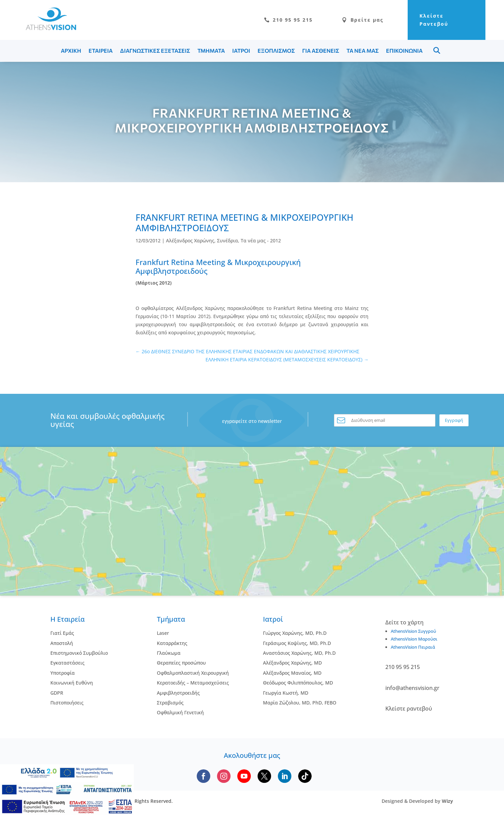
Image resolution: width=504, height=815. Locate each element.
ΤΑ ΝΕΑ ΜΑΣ (363, 51)
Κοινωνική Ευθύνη (72, 683)
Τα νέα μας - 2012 (261, 241)
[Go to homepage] (48, 28)
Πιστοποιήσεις (67, 703)
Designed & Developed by (417, 801)
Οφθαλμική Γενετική (180, 712)
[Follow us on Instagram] (224, 776)
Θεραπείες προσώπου (181, 663)
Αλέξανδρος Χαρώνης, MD (292, 663)
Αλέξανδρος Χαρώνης (190, 241)
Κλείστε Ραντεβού (434, 20)
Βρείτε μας (363, 20)
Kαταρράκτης (172, 643)
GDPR (57, 693)
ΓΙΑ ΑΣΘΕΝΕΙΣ (321, 51)
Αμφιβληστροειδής (178, 693)
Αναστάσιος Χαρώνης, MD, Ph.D (299, 653)
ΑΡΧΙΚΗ (71, 51)
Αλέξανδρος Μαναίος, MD (292, 673)
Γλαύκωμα (169, 653)
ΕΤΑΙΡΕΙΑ (101, 51)
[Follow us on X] (264, 776)
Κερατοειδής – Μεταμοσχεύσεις (193, 683)
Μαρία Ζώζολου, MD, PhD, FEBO (300, 703)
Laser (163, 633)
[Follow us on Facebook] (203, 776)
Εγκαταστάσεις (67, 663)
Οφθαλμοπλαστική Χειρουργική (193, 673)
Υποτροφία (63, 673)
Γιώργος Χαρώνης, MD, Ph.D (295, 633)
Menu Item (437, 50)
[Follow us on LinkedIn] (285, 776)
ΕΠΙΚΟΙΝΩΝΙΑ (404, 51)
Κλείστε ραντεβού (409, 709)
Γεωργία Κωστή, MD (286, 693)
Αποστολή (62, 643)
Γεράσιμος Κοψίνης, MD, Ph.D (297, 643)
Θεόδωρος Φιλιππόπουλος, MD (298, 683)
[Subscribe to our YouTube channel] (244, 776)
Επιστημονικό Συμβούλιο (79, 653)
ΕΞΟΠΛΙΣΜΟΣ (276, 51)
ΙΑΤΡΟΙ (241, 51)
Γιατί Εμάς (62, 633)
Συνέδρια (227, 241)
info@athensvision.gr (412, 688)
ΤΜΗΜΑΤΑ (211, 51)
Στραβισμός (170, 703)
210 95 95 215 (288, 20)
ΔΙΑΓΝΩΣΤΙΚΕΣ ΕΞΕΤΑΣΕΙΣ (155, 51)
